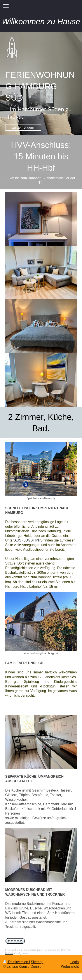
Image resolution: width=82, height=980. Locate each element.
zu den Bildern (23, 127)
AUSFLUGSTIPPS (29, 540)
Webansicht (70, 967)
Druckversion (16, 962)
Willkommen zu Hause (41, 22)
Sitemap (37, 962)
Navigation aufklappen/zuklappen (41, 6)
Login (75, 962)
